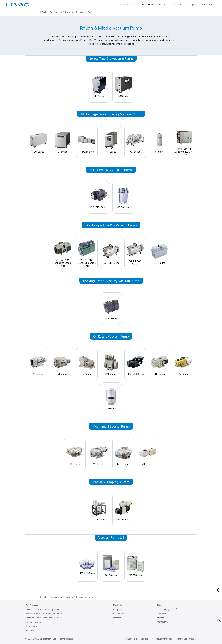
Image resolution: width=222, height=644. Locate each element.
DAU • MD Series (111, 253)
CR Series (111, 142)
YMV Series (99, 510)
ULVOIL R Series (87, 565)
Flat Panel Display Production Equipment (44, 618)
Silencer (159, 142)
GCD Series (184, 364)
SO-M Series (135, 565)
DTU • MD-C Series (135, 253)
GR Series (135, 142)
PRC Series (75, 454)
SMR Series (111, 565)
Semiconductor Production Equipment (43, 609)
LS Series (123, 86)
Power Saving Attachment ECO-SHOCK (184, 142)
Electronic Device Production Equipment (44, 614)
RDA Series (38, 142)
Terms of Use (181, 639)
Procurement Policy (164, 639)
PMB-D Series (99, 454)
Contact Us (210, 4)
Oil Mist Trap (111, 399)
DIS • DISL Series (99, 197)
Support (192, 4)
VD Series (38, 364)
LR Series (63, 142)
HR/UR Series (87, 142)
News (162, 4)
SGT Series (123, 197)
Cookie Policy (147, 639)
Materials (30, 630)
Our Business (129, 4)
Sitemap (193, 639)
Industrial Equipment (35, 622)
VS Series (63, 364)
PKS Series (111, 364)
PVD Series (87, 364)
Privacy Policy (132, 639)
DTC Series (159, 253)
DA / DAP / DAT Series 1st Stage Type (63, 253)
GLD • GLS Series (135, 364)
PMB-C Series (123, 454)
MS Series (99, 86)
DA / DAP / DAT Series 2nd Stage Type (87, 253)
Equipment (118, 609)
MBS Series (147, 454)
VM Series (123, 510)
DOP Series (111, 309)
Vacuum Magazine (166, 609)
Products (148, 4)
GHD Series (159, 364)
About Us (176, 4)
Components (56, 12)
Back (43, 12)
